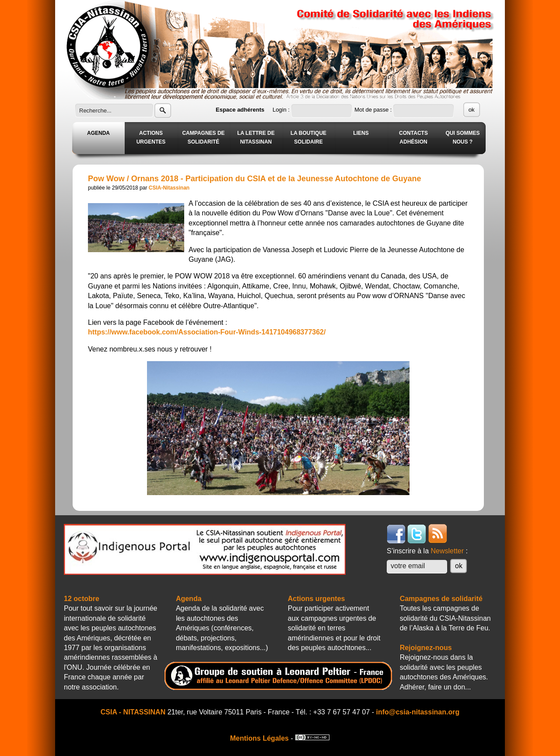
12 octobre (82, 599)
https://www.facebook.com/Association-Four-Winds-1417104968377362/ (207, 332)
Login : (282, 110)
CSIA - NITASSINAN (133, 712)
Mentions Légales (259, 738)
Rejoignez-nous (426, 648)
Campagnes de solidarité (441, 599)
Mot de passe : (374, 110)
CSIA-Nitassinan (169, 188)
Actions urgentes (317, 599)
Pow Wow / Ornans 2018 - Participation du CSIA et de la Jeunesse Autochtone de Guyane (255, 179)
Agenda (189, 599)
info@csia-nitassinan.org (418, 712)
